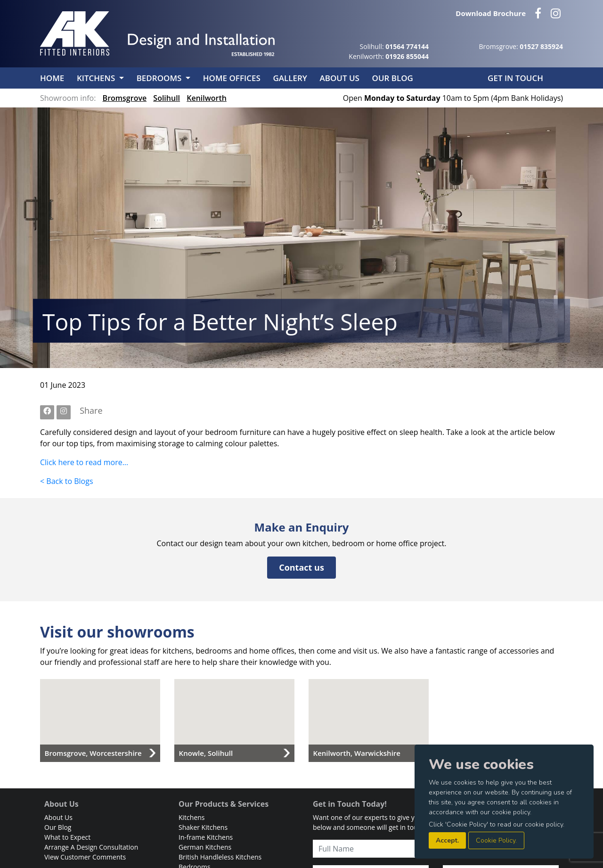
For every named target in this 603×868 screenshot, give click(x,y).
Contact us (301, 567)
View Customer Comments (85, 857)
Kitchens (192, 817)
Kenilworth (207, 98)
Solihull (167, 98)
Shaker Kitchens (203, 827)
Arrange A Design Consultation (91, 847)
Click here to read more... (84, 462)
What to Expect (67, 837)
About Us (340, 78)
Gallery (291, 78)
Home (53, 78)
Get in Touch (515, 78)
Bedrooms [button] (160, 78)
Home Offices (233, 78)
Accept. (447, 840)
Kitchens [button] (97, 78)
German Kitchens (205, 847)
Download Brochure (491, 13)
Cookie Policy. (496, 840)
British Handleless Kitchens (220, 857)
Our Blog (393, 78)
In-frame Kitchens (206, 837)
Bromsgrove (125, 98)
